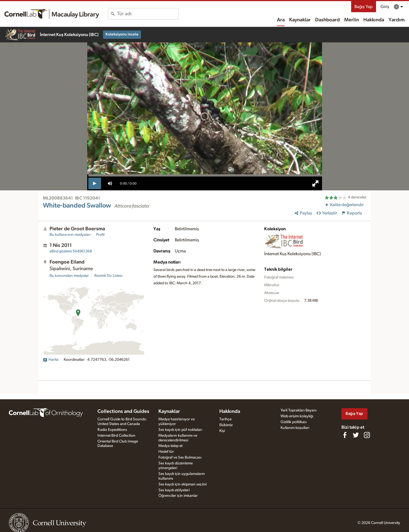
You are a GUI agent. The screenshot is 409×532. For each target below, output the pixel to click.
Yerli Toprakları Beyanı (299, 410)
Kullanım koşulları (295, 428)
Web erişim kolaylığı (297, 416)
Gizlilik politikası (294, 422)
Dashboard (327, 20)
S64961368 (71, 251)
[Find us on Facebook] (345, 435)
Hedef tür (166, 452)
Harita (51, 360)
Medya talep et (170, 446)
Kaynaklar (300, 20)
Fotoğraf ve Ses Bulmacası (180, 457)
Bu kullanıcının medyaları (70, 235)
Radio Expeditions (112, 430)
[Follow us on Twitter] (356, 435)
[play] (95, 183)
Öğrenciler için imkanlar (178, 496)
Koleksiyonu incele (122, 34)
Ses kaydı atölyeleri (174, 490)
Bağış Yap (364, 7)
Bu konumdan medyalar (69, 276)
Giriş (385, 7)
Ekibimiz (226, 425)
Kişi (222, 431)
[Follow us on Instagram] (367, 435)
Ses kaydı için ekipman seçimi (182, 484)
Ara (281, 20)
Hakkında (374, 20)
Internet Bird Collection (116, 436)
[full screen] (315, 183)
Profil (100, 235)
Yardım (397, 20)
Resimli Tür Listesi (108, 276)
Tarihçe (225, 419)
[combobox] (148, 14)
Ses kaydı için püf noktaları (180, 430)
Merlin (352, 20)
